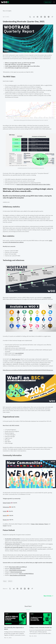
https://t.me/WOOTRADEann (26, 574)
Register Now (48, 2)
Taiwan (33, 524)
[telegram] (34, 17)
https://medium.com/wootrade (18, 575)
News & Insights (7, 11)
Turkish (5, 511)
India (37, 524)
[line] (49, 17)
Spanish (5, 515)
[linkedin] (41, 17)
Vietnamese (6, 507)
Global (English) (7, 503)
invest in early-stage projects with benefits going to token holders (33, 184)
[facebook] (37, 17)
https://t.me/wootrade (16, 572)
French (5, 526)
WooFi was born (16, 359)
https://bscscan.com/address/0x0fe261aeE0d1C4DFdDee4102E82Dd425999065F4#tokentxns (28, 370)
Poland (46, 524)
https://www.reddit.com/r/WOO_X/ (18, 567)
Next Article (48, 596)
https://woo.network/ (15, 568)
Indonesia (41, 524)
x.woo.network (47, 298)
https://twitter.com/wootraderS (17, 570)
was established (19, 353)
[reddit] (45, 17)
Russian (5, 520)
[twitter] (30, 17)
